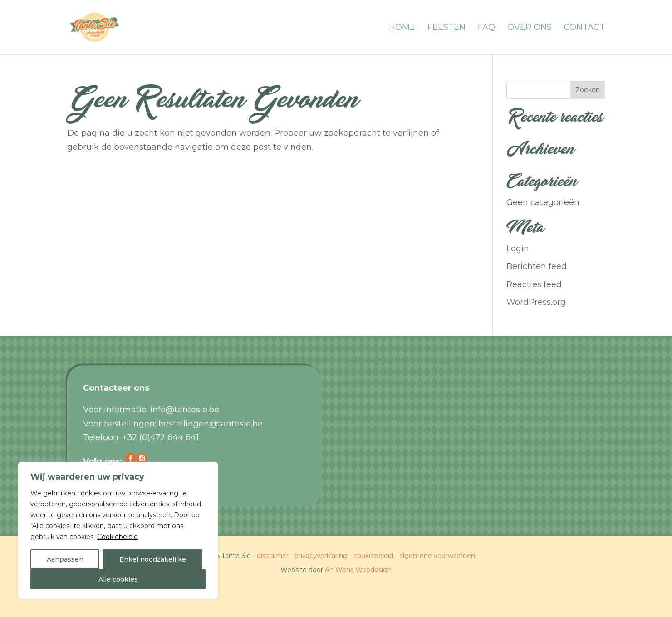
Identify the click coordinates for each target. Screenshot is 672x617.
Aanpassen (65, 559)
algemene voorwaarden (437, 556)
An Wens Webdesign (358, 570)
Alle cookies (118, 579)
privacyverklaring (321, 556)
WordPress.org (536, 302)
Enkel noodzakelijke (153, 559)
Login (518, 249)
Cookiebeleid (118, 537)
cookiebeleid (373, 556)
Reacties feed (534, 284)
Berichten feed (537, 266)
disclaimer (273, 556)
